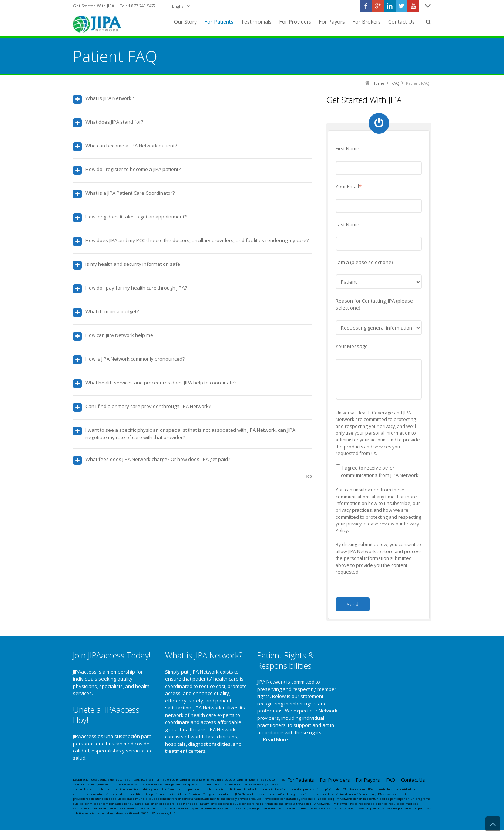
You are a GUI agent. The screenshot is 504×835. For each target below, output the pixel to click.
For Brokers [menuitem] (367, 22)
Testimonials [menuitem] (256, 22)
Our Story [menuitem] (185, 22)
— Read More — (275, 739)
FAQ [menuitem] (391, 779)
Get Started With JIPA (94, 6)
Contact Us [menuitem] (401, 22)
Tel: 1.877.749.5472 (138, 6)
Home (378, 83)
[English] (181, 6)
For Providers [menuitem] (295, 22)
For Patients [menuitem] (219, 22)
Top (309, 476)
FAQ (395, 83)
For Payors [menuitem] (332, 22)
